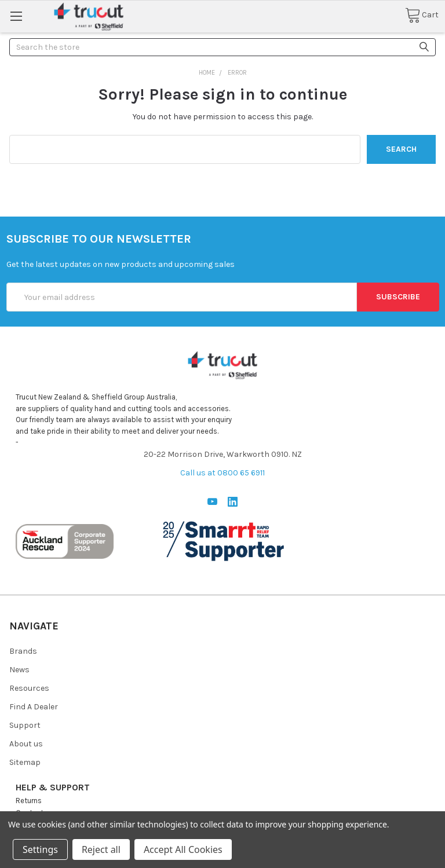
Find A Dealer (34, 707)
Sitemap (25, 762)
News (19, 670)
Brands (23, 651)
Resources (29, 688)
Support (25, 725)
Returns (29, 801)
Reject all (101, 849)
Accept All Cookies (183, 849)
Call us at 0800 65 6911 (222, 473)
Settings (40, 849)
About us (26, 744)
